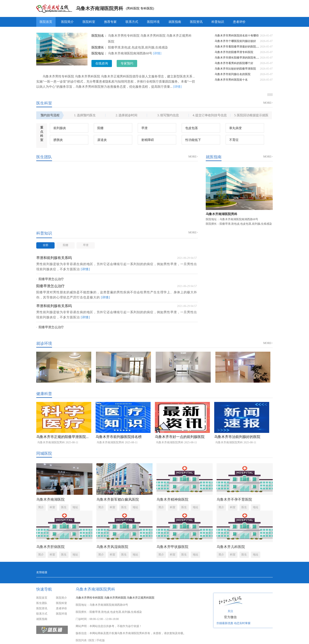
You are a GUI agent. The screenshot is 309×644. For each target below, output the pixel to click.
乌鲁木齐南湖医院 (50, 500)
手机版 (101, 640)
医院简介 (67, 22)
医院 (92, 640)
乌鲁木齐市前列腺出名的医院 (233, 74)
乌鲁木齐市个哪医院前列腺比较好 (235, 41)
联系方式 (132, 22)
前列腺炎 (60, 128)
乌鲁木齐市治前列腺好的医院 (237, 437)
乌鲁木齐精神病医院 (172, 500)
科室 (52, 507)
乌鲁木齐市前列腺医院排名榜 (119, 437)
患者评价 (239, 22)
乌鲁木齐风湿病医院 (112, 547)
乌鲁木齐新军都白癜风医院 (118, 500)
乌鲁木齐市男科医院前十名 (231, 80)
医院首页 (46, 22)
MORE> (268, 103)
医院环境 (153, 22)
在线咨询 (102, 63)
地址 (75, 507)
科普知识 (218, 22)
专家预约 (127, 63)
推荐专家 (110, 22)
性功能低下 (193, 140)
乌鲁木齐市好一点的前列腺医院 (180, 437)
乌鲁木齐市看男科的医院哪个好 (234, 63)
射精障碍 (148, 140)
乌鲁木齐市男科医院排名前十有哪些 (237, 36)
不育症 (234, 140)
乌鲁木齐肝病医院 (50, 547)
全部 (46, 245)
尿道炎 (102, 140)
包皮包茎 (192, 128)
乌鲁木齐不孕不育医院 (234, 500)
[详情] (157, 53)
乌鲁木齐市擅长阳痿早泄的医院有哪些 (238, 58)
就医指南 (175, 22)
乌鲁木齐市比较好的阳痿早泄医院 (235, 69)
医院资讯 (196, 22)
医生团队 (42, 603)
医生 (64, 507)
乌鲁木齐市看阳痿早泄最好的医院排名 (238, 47)
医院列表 (81, 640)
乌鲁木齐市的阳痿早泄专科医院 (234, 52)
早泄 (144, 128)
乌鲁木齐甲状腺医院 (172, 547)
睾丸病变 (235, 128)
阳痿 (101, 128)
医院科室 (89, 22)
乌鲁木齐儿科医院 (231, 547)
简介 (41, 507)
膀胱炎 (58, 140)
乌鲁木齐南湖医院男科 (100, 8)
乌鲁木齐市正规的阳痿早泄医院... (62, 437)
